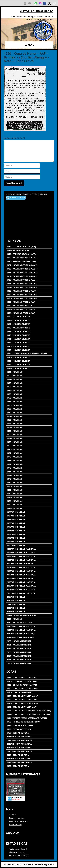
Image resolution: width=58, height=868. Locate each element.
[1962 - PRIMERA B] (29, 420)
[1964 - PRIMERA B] (29, 427)
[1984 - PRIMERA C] (29, 501)
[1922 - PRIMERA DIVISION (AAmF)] (29, 269)
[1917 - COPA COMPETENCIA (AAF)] (29, 678)
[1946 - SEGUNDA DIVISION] (29, 361)
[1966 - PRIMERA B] (29, 435)
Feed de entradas (17, 818)
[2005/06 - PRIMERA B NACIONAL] (29, 582)
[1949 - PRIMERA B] (29, 372)
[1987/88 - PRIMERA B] (29, 516)
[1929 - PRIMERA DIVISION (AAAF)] (29, 295)
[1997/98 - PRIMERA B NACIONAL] (29, 553)
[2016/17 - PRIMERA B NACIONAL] (29, 626)
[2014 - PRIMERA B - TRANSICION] (29, 615)
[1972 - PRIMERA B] (29, 457)
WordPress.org (16, 825)
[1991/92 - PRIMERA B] (29, 531)
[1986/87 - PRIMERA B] (29, 512)
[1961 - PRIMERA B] (29, 416)
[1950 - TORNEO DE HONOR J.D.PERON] (29, 722)
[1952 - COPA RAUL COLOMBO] (29, 726)
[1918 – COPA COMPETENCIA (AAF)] (29, 681)
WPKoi (51, 864)
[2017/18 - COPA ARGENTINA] (29, 759)
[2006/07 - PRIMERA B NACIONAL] (29, 586)
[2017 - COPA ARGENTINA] (29, 755)
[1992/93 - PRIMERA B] (29, 534)
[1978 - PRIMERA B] (29, 479)
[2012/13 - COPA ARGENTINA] (29, 740)
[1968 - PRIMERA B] (29, 442)
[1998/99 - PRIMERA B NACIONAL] (29, 556)
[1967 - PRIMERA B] (29, 438)
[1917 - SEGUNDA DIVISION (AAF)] (29, 247)
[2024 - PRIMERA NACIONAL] (29, 656)
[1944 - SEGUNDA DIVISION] (29, 350)
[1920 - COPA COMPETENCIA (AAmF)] (29, 689)
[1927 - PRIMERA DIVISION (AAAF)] (29, 287)
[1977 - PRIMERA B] (29, 475)
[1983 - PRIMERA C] (29, 497)
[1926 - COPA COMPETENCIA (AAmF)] (29, 703)
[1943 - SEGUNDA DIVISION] (29, 346)
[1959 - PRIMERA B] (29, 409)
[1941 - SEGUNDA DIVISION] (29, 339)
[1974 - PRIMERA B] (29, 464)
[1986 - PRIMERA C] (29, 508)
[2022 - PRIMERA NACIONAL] (29, 649)
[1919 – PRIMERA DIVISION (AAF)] (29, 254)
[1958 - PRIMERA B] (29, 405)
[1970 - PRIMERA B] (29, 449)
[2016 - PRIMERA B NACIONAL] (29, 623)
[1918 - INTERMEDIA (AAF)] (29, 250)
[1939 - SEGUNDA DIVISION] (29, 332)
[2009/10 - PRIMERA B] (29, 597)
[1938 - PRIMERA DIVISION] (29, 328)
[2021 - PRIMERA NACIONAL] (29, 645)
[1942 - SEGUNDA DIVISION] (29, 343)
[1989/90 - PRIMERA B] (29, 523)
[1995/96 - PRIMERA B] (29, 545)
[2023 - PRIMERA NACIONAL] (29, 652)
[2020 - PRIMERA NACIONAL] (29, 641)
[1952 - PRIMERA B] (29, 383)
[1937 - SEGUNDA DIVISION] (29, 324)
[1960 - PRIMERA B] (29, 413)
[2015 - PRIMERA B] (29, 619)
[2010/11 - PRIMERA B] (29, 601)
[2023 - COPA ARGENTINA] (29, 766)
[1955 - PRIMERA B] (29, 394)
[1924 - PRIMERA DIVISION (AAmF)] (29, 276)
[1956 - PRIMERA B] (29, 398)
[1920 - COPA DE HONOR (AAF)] (29, 692)
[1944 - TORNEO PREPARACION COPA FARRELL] (29, 354)
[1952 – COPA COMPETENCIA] (29, 729)
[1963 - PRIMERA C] (29, 424)
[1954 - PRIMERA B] (29, 390)
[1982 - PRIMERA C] (29, 494)
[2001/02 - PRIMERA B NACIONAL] (29, 567)
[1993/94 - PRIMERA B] (29, 538)
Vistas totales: (15, 856)
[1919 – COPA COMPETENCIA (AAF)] (29, 685)
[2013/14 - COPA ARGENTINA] (29, 744)
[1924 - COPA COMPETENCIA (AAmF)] (29, 696)
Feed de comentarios (18, 821)
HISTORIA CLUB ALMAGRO (36, 11)
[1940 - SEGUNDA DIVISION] (29, 335)
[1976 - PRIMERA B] (29, 472)
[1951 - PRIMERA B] (29, 379)
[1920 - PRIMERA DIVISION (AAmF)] (29, 258)
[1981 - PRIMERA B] (29, 490)
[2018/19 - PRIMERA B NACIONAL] (29, 634)
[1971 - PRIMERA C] (29, 453)
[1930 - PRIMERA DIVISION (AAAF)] (29, 298)
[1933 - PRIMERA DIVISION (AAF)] (29, 309)
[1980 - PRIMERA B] (29, 486)
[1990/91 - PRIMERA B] (29, 527)
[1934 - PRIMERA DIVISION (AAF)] (29, 313)
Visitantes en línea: (18, 849)
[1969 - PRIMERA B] (29, 446)
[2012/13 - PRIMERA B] (29, 608)
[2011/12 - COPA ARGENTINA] (29, 737)
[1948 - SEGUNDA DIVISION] (29, 368)
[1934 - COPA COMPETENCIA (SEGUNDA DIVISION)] (29, 711)
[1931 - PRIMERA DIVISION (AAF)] (29, 302)
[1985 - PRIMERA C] (29, 505)
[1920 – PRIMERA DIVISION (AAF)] (29, 261)
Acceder (13, 815)
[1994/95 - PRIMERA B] (29, 542)
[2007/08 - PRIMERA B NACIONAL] (29, 590)
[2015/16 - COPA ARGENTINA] (29, 751)
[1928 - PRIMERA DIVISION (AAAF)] (29, 291)
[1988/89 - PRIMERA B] (29, 519)
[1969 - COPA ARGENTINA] (29, 733)
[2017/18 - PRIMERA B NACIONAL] (29, 630)
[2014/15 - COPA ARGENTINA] (29, 748)
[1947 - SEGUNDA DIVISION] (29, 365)
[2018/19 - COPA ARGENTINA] (29, 762)
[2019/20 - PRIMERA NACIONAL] (29, 637)
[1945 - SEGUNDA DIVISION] (29, 357)
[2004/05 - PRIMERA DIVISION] (29, 578)
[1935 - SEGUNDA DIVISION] (29, 317)
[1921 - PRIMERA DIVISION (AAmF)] (29, 265)
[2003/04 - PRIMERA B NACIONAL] (29, 575)
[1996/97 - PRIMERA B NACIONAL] (29, 549)
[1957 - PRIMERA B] (29, 402)
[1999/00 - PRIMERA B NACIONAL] (29, 560)
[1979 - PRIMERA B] (29, 483)
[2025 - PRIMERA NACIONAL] (29, 660)
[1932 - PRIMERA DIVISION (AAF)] (29, 306)
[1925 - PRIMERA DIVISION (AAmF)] (29, 280)
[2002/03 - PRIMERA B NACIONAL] (29, 571)
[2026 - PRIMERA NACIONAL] (29, 663)
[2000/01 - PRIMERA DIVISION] (29, 564)
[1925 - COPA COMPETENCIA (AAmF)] (29, 700)
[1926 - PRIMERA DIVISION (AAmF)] (29, 284)
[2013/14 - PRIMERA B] (29, 612)
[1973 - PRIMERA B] (29, 461)
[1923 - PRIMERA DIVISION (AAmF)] (29, 273)
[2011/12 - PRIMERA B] (29, 604)
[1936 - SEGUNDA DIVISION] (29, 320)
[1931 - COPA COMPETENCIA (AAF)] (29, 707)
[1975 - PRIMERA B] (29, 468)
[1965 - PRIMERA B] (29, 431)
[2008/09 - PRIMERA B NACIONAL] (29, 593)
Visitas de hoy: (16, 852)
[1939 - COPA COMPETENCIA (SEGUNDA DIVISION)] (29, 714)
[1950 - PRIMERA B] (29, 376)
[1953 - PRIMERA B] (29, 387)
